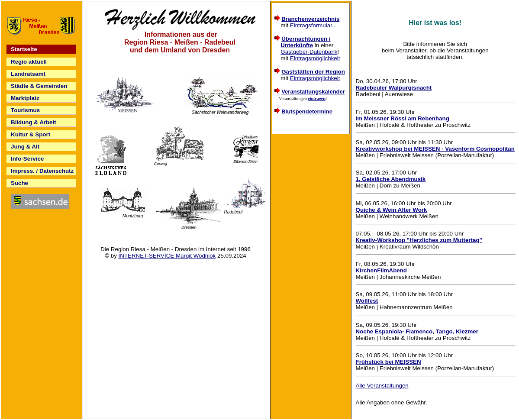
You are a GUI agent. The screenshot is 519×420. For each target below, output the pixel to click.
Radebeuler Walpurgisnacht (394, 88)
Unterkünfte (297, 45)
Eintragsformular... (313, 25)
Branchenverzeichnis (310, 19)
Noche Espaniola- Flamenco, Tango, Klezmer (417, 331)
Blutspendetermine (307, 111)
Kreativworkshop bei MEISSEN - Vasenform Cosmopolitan (435, 149)
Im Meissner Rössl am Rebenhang (403, 118)
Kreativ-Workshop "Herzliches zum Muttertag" (419, 240)
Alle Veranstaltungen (382, 386)
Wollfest (367, 301)
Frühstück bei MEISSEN (388, 362)
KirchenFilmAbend (381, 270)
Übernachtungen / (306, 39)
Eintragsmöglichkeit (315, 58)
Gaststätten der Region (313, 72)
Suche (19, 183)
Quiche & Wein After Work (392, 210)
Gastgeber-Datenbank (309, 52)
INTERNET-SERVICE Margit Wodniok (167, 256)
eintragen (317, 99)
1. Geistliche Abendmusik (391, 179)
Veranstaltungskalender (313, 92)
